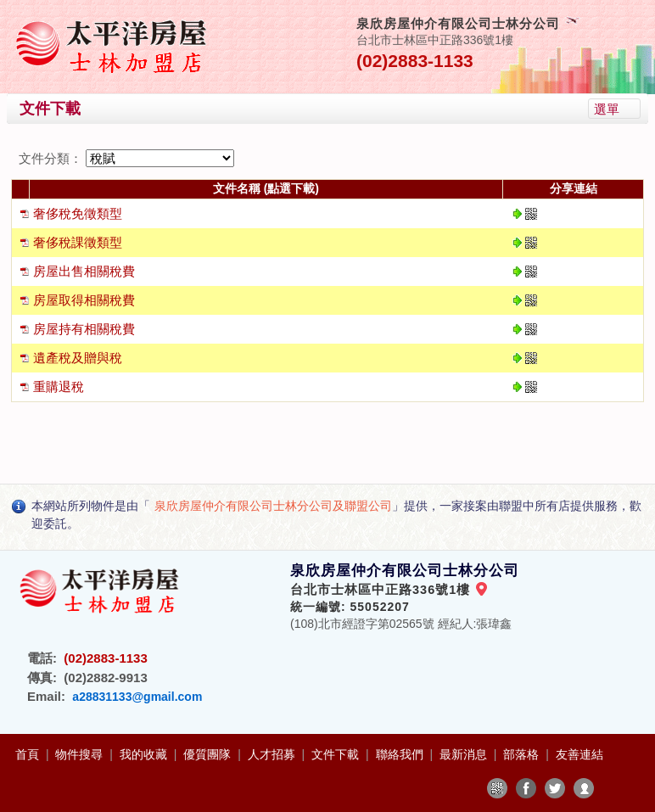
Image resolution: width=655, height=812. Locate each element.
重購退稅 (59, 386)
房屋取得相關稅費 (84, 300)
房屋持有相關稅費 (84, 329)
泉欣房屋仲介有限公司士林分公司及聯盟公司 (273, 506)
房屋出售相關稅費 (84, 271)
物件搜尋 (81, 754)
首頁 (29, 754)
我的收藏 (145, 754)
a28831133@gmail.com (137, 697)
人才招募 (273, 754)
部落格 (523, 754)
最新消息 (465, 754)
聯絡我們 (401, 754)
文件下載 (337, 754)
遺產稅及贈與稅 (78, 358)
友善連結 (579, 754)
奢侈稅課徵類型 (78, 242)
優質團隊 (209, 754)
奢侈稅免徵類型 (78, 213)
